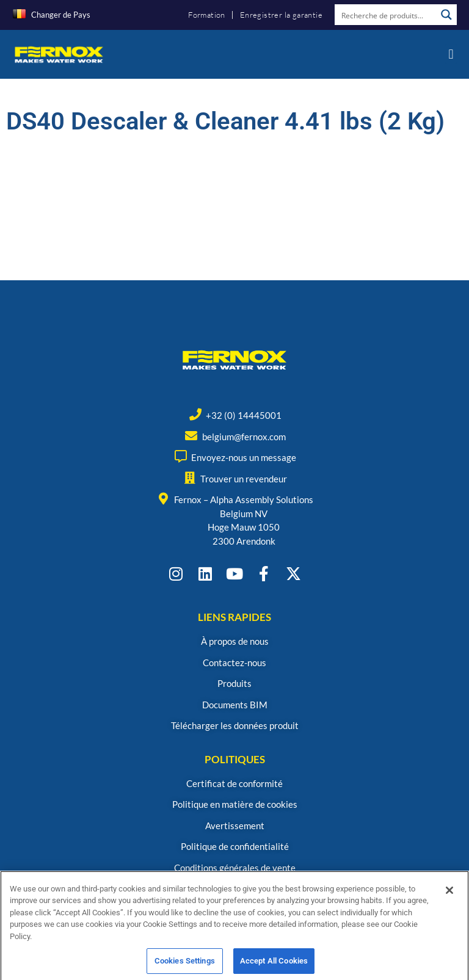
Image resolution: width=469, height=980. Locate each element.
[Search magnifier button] (446, 15)
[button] (451, 54)
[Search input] (386, 15)
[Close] (449, 906)
